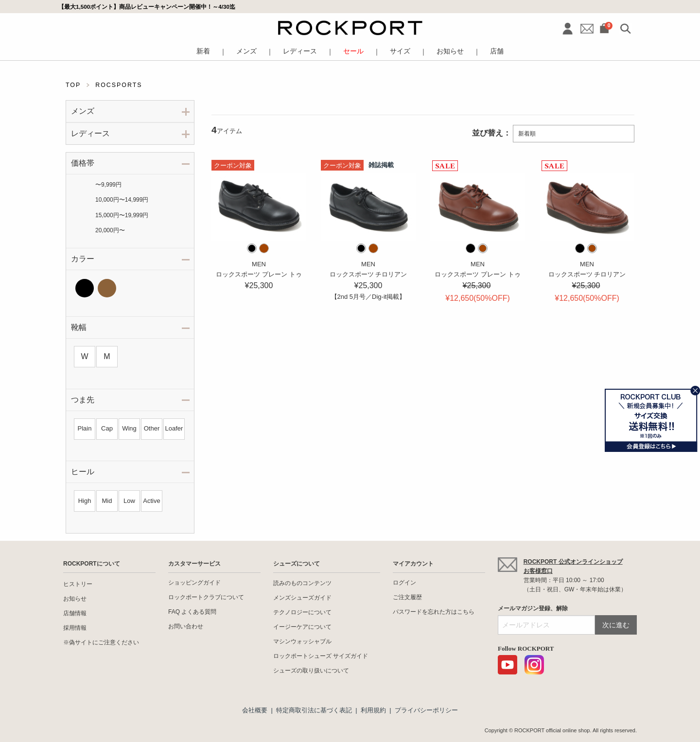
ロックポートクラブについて (206, 597)
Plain (85, 428)
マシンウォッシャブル (302, 641)
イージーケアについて (302, 627)
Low (129, 501)
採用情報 (75, 628)
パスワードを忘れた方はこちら (434, 612)
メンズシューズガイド (302, 598)
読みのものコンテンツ (302, 583)
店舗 (497, 51)
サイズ (400, 51)
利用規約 (373, 710)
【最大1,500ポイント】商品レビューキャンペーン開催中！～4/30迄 (147, 7)
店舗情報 (75, 613)
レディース (300, 51)
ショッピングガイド (194, 583)
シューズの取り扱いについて (311, 671)
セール (353, 51)
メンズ (246, 51)
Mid (107, 501)
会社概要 (255, 710)
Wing (129, 428)
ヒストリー (78, 584)
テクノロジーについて (302, 612)
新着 (203, 51)
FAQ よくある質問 (192, 612)
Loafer (174, 428)
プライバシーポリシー (426, 710)
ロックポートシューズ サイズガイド (321, 656)
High (85, 501)
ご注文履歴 (407, 597)
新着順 (527, 134)
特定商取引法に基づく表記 (314, 710)
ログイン (404, 583)
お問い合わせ (186, 626)
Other (152, 428)
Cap (107, 428)
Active (151, 501)
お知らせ (450, 51)
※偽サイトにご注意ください (101, 642)
